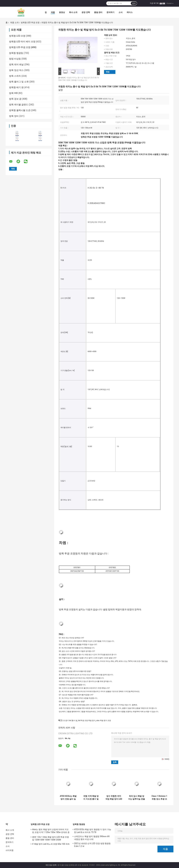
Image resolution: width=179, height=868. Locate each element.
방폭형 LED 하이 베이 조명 (22, 42)
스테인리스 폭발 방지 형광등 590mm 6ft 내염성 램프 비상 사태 (92, 838)
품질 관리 (98, 12)
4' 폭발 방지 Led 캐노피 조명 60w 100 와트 (51, 844)
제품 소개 (14, 22)
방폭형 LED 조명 (17, 36)
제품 (53, 12)
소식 (121, 12)
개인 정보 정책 (51, 865)
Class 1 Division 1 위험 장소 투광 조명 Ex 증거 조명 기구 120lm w (159, 798)
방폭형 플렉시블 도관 (20, 110)
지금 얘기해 (154, 3)
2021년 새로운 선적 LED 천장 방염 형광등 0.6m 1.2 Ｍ (92, 845)
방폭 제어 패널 (16, 64)
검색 (134, 3)
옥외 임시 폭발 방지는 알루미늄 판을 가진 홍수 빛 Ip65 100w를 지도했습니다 (137, 798)
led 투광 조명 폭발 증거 (87, 720)
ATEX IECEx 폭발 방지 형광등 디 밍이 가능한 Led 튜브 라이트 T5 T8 (93, 831)
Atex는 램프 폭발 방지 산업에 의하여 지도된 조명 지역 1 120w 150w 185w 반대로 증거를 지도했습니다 (51, 831)
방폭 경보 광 (15, 99)
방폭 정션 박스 (16, 70)
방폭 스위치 (15, 76)
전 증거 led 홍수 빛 (70, 720)
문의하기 (110, 12)
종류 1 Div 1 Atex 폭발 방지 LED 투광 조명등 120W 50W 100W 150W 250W (50, 838)
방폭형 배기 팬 (16, 87)
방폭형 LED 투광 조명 (30, 22)
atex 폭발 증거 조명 (104, 720)
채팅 (108, 72)
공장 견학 (86, 12)
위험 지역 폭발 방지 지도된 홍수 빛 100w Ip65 (91, 798)
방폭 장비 (14, 116)
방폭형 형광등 (16, 53)
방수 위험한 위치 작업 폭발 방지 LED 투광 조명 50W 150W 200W (114, 798)
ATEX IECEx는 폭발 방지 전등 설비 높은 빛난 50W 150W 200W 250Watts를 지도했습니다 (68, 798)
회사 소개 (73, 12)
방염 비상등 (15, 59)
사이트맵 (10, 850)
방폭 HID (13, 93)
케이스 (130, 12)
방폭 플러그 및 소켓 (19, 82)
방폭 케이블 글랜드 (19, 105)
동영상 (62, 12)
